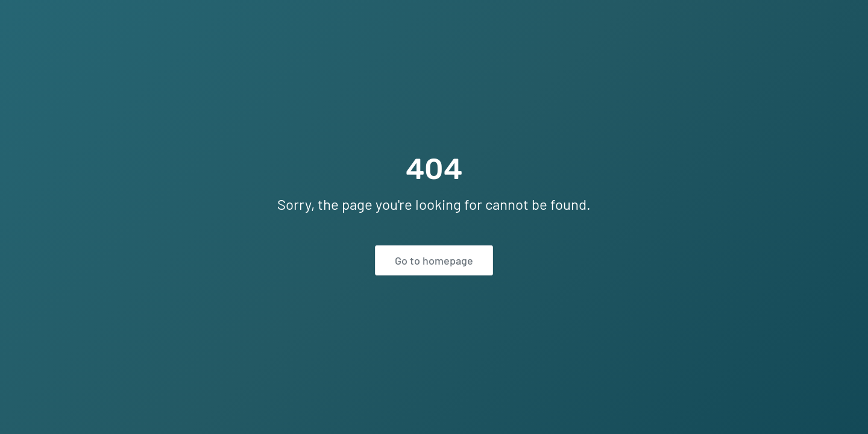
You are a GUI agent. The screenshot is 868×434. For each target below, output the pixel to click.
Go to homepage (434, 260)
